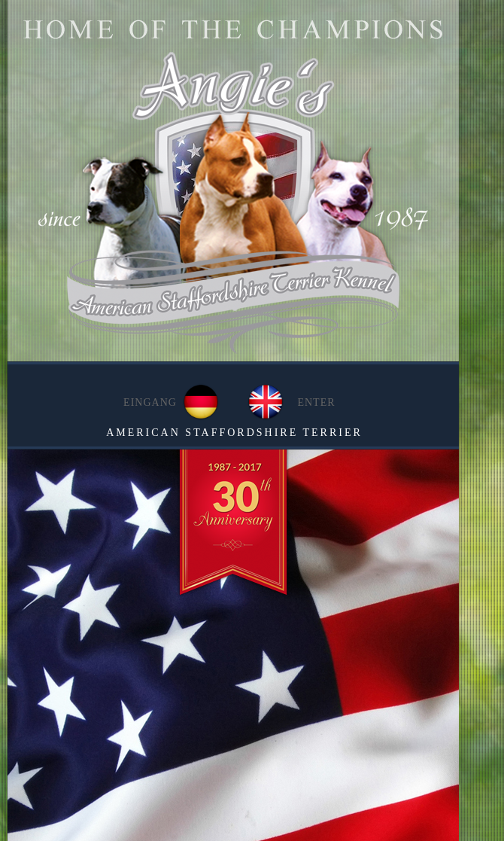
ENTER (316, 402)
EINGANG (150, 402)
